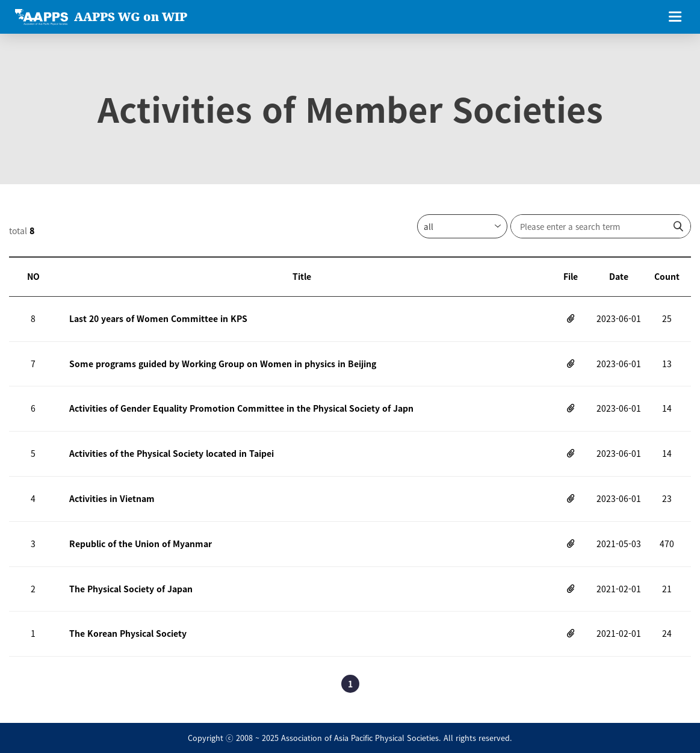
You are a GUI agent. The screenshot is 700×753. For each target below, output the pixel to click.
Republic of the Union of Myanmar (141, 544)
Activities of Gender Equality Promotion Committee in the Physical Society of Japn (241, 408)
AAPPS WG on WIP (131, 17)
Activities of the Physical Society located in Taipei (172, 453)
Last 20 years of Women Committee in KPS (158, 318)
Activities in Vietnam (112, 498)
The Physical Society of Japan (131, 589)
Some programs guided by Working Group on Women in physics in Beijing (223, 364)
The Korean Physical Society (128, 633)
